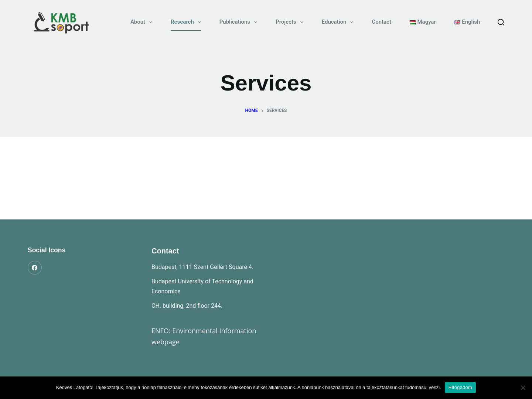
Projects (291, 22)
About (143, 22)
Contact (381, 22)
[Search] (501, 22)
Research (187, 22)
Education (339, 22)
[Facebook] (35, 268)
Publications (240, 22)
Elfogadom (460, 387)
